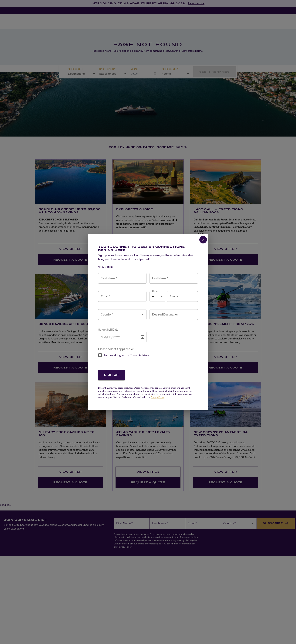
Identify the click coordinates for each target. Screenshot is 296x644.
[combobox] (119, 315)
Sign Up (111, 375)
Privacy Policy (158, 397)
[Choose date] (142, 337)
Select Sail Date (108, 330)
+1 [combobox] (154, 296)
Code (155, 291)
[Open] (143, 315)
